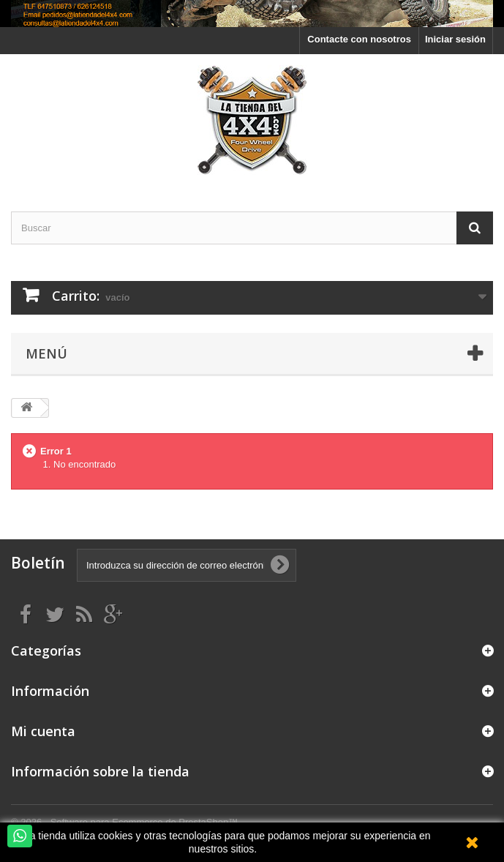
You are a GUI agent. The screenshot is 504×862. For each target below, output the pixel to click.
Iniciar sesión (455, 39)
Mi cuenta (43, 731)
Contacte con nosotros (359, 39)
